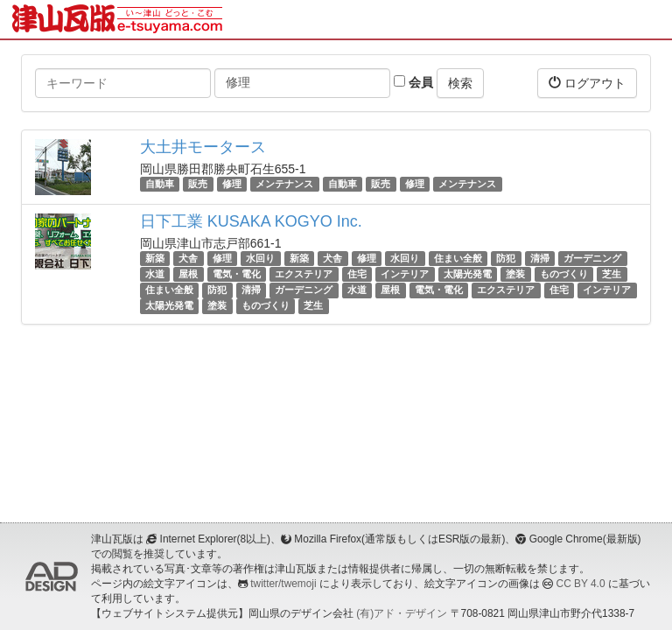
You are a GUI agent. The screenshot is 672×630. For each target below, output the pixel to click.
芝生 (612, 274)
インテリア (405, 274)
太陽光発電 (468, 274)
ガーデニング (592, 258)
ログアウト (587, 83)
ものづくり (564, 274)
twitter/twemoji (283, 584)
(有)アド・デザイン (402, 613)
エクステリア (304, 274)
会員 (413, 82)
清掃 (540, 258)
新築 (155, 258)
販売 (198, 184)
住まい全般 (458, 258)
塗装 (515, 274)
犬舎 (188, 258)
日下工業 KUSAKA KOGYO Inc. (251, 221)
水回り (260, 258)
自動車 (160, 184)
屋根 (188, 274)
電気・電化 (237, 274)
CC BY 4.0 (581, 584)
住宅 (357, 274)
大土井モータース (203, 147)
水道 (155, 274)
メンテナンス (284, 184)
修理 (232, 184)
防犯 (506, 258)
